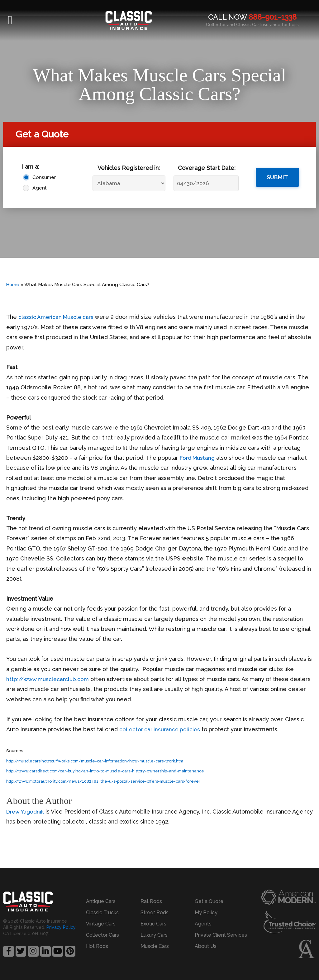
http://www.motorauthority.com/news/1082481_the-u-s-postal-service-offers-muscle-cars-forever (109, 781)
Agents (203, 924)
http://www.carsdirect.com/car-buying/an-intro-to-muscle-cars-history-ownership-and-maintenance (110, 771)
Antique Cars (101, 901)
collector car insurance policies (161, 729)
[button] (10, 20)
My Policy (206, 913)
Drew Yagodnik (26, 812)
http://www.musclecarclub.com (49, 679)
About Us (206, 946)
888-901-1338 (273, 17)
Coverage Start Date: (207, 168)
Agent (40, 188)
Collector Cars (102, 935)
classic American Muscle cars (57, 317)
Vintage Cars (101, 924)
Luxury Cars (154, 935)
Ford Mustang (198, 458)
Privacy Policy (61, 928)
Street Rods (155, 913)
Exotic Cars (153, 924)
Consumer (43, 177)
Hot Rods (97, 946)
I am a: (31, 167)
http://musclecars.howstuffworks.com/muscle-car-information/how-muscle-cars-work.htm (101, 761)
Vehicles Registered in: (129, 168)
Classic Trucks (102, 913)
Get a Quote (209, 901)
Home (13, 285)
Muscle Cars (155, 946)
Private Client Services (221, 935)
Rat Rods (151, 901)
